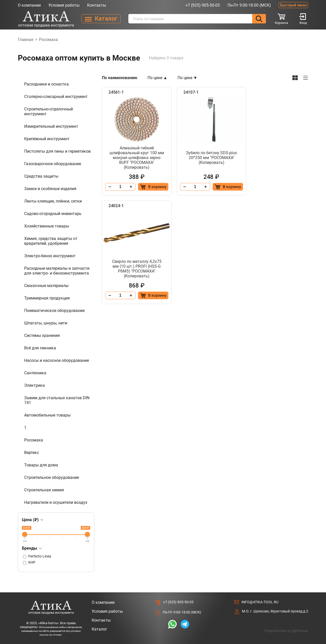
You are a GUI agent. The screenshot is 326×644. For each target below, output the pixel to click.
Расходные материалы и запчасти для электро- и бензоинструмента (57, 271)
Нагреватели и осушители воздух (56, 502)
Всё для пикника (40, 348)
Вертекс (32, 453)
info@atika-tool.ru (260, 602)
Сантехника (35, 373)
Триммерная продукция (47, 298)
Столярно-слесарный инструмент (56, 97)
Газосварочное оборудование (53, 164)
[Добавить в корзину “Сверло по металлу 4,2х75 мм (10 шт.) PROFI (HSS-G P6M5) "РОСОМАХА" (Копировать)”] (291, 187)
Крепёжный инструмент (47, 139)
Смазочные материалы (46, 286)
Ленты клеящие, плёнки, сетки (53, 201)
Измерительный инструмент (51, 126)
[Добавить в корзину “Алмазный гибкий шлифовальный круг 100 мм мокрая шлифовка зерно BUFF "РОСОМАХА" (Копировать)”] (150, 187)
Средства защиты (41, 176)
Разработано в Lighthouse (286, 631)
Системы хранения (42, 335)
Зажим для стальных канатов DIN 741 (57, 400)
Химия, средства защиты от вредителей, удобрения (51, 241)
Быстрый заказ (293, 5)
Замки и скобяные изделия (50, 189)
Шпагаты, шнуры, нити (46, 323)
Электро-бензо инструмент (50, 256)
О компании (29, 5)
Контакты (97, 5)
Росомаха (34, 440)
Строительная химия (44, 490)
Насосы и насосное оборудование (57, 360)
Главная (26, 40)
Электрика (35, 385)
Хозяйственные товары (47, 226)
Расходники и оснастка (46, 84)
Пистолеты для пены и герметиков (57, 151)
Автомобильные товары (47, 415)
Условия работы (64, 5)
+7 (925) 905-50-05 (203, 5)
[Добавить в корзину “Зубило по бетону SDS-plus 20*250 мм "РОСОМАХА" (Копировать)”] (220, 187)
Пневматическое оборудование (54, 311)
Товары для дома (41, 465)
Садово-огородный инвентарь (53, 214)
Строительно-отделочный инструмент (49, 111)
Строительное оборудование (52, 477)
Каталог (99, 629)
